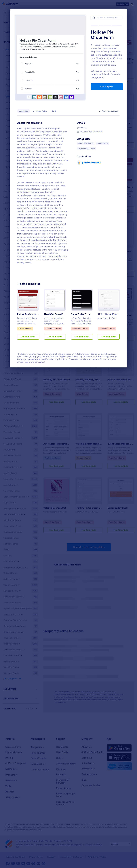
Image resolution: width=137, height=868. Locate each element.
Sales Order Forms (86, 143)
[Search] (94, 18)
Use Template (107, 87)
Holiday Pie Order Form (102, 35)
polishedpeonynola (91, 163)
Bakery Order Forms (86, 149)
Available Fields (40, 111)
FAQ (54, 111)
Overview (24, 111)
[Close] (132, 4)
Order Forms (103, 143)
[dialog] (68, 434)
